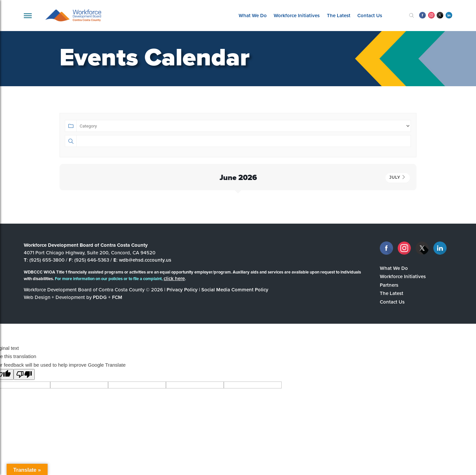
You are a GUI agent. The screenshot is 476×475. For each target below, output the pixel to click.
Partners (389, 285)
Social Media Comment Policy (235, 290)
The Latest (339, 15)
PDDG (100, 297)
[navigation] (28, 16)
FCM (117, 297)
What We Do (253, 15)
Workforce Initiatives (297, 15)
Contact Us (370, 15)
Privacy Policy (182, 290)
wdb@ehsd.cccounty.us (145, 260)
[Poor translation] (24, 374)
